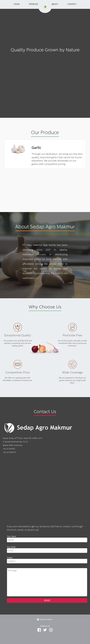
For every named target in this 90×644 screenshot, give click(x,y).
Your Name (11, 536)
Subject (10, 558)
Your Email (11, 547)
